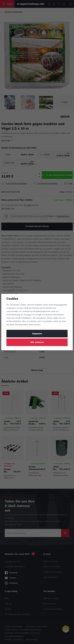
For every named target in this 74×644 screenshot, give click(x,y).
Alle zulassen (37, 342)
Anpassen (37, 334)
